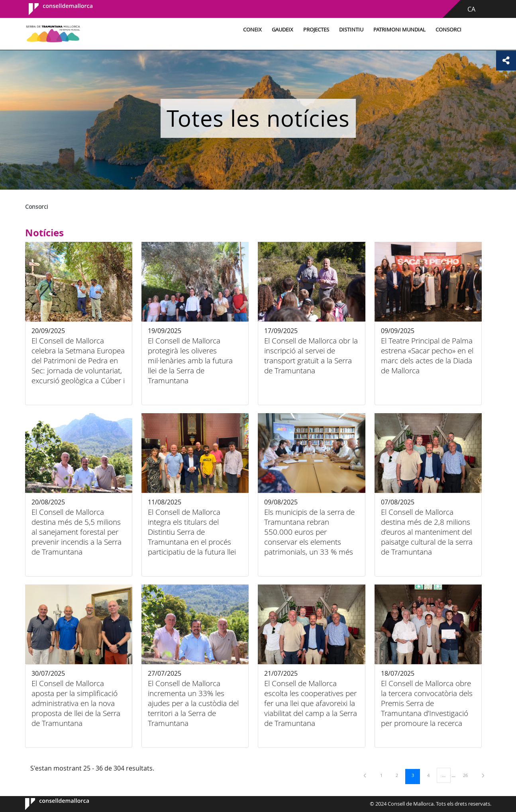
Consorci (448, 30)
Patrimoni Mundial (399, 30)
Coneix (252, 30)
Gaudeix (283, 30)
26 (468, 775)
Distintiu (351, 30)
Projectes (316, 30)
